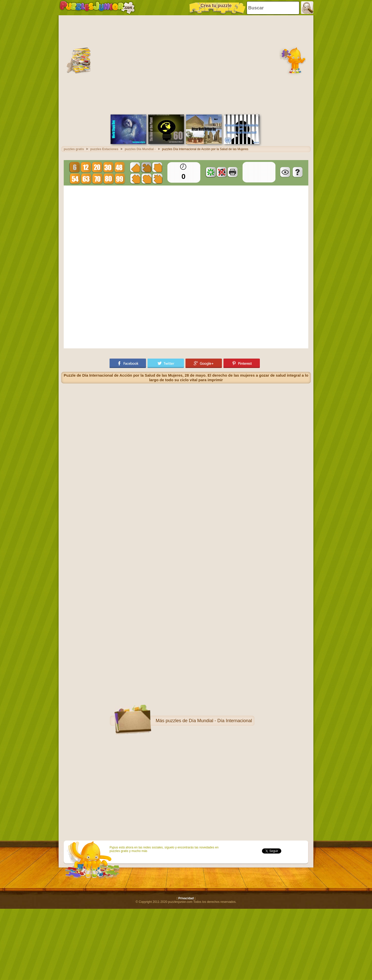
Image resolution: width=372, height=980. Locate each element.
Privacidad (186, 898)
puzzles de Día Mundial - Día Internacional (209, 721)
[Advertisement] (48, 64)
